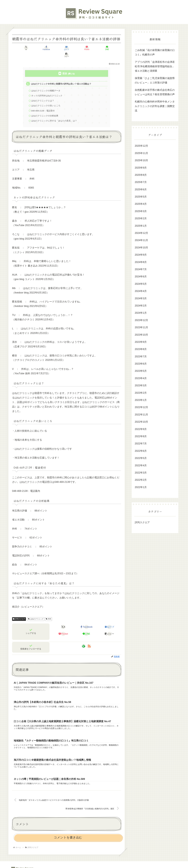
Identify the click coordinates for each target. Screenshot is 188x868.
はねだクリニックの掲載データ (46, 84)
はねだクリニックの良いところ (46, 99)
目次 (65, 67)
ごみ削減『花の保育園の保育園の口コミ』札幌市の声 (155, 52)
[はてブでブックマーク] (57, 48)
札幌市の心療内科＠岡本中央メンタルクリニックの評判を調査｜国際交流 (155, 106)
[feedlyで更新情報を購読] (84, 640)
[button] (112, 48)
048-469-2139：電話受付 (43, 104)
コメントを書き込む (68, 832)
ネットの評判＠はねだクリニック (47, 89)
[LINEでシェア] (94, 48)
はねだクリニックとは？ (43, 94)
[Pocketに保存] (76, 48)
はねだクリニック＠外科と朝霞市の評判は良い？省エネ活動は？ (61, 77)
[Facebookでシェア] (39, 48)
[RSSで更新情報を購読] (89, 640)
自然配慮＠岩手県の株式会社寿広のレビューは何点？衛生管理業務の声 (155, 92)
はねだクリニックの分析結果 (45, 109)
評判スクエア (19, 613)
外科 (49, 613)
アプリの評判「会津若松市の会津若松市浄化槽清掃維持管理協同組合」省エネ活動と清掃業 (155, 66)
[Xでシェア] (21, 48)
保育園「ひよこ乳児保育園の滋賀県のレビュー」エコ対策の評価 (155, 80)
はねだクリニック (36, 613)
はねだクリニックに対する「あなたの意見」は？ (54, 114)
